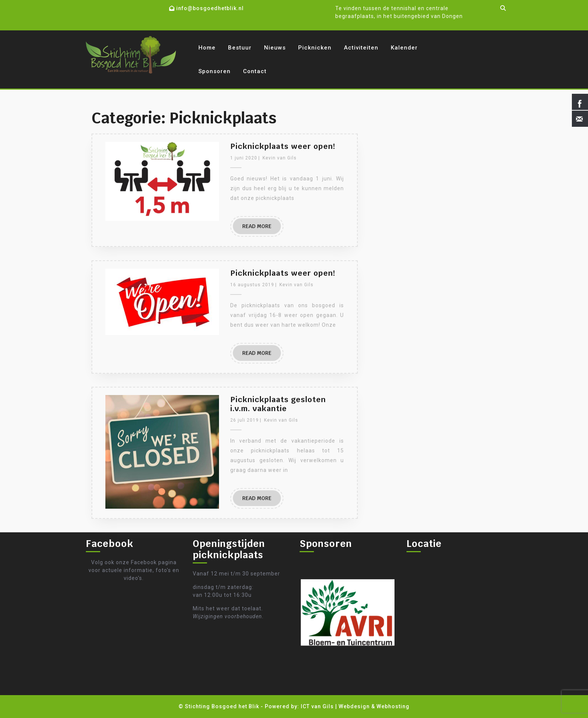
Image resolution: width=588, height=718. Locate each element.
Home (207, 48)
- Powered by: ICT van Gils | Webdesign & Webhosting (335, 706)
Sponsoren (214, 71)
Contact (255, 71)
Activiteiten (361, 48)
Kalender (404, 48)
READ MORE (257, 226)
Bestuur (240, 48)
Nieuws (275, 48)
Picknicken (315, 48)
